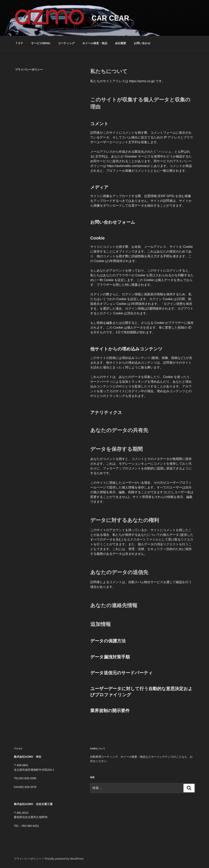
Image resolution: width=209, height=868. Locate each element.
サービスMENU (41, 43)
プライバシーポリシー (28, 859)
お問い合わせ (142, 43)
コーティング (66, 43)
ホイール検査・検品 (95, 43)
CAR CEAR (110, 18)
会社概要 (121, 43)
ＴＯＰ (19, 43)
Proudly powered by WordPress (64, 859)
